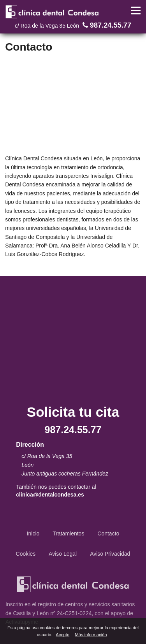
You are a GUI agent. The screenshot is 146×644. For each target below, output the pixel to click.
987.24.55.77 (106, 25)
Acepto (62, 635)
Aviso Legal (63, 554)
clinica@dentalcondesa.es (50, 495)
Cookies (26, 554)
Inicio (33, 533)
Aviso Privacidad (110, 554)
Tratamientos (68, 533)
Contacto (108, 533)
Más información (91, 635)
